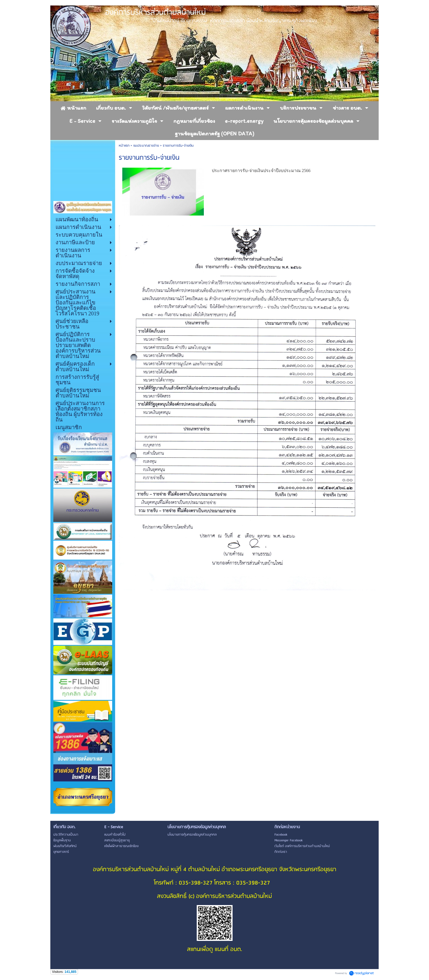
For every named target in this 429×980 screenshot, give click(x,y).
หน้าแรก (124, 146)
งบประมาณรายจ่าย (146, 146)
